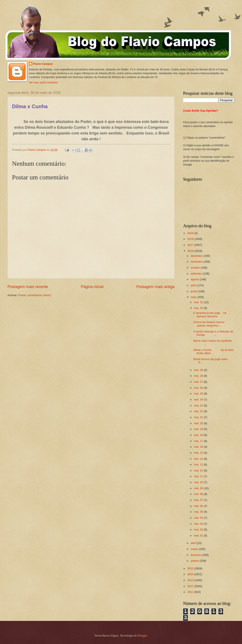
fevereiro (196, 555)
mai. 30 (199, 308)
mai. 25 (199, 394)
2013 (191, 580)
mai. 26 (199, 388)
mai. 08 (199, 494)
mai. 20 (199, 423)
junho (194, 291)
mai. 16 (199, 447)
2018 (191, 239)
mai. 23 (199, 405)
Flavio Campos (43, 64)
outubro (196, 268)
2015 (191, 568)
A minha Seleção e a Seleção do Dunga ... (213, 333)
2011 (191, 592)
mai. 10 (199, 482)
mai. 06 (199, 506)
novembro (197, 262)
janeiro (195, 561)
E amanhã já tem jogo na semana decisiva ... (210, 315)
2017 (191, 245)
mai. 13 (199, 465)
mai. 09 (199, 488)
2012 (191, 586)
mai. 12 (199, 470)
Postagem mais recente (28, 287)
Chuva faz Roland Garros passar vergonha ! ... (211, 324)
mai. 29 (199, 370)
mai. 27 (199, 382)
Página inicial (92, 287)
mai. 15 (199, 453)
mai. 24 (199, 400)
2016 (191, 251)
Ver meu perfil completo (43, 82)
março (195, 549)
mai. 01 (199, 535)
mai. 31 (199, 302)
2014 (191, 574)
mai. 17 (199, 441)
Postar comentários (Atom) (35, 295)
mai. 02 (199, 530)
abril (194, 543)
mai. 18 (199, 435)
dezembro (197, 256)
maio (194, 297)
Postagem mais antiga (155, 287)
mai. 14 (199, 459)
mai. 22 (199, 411)
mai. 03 (199, 524)
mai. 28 (199, 376)
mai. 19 (199, 429)
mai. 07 (199, 500)
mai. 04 (199, 518)
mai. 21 (199, 417)
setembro (197, 274)
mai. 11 (199, 476)
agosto (195, 279)
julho (194, 285)
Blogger (142, 636)
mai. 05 (199, 512)
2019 (191, 233)
